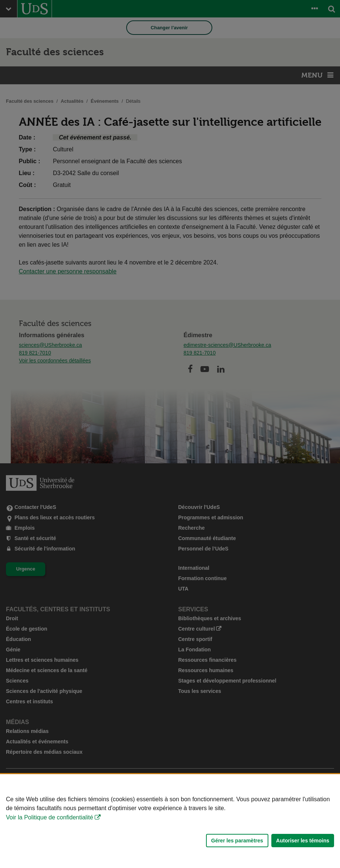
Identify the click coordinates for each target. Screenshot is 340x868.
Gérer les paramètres (237, 841)
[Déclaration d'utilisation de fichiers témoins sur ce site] (170, 821)
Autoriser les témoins (303, 841)
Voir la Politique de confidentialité (50, 817)
